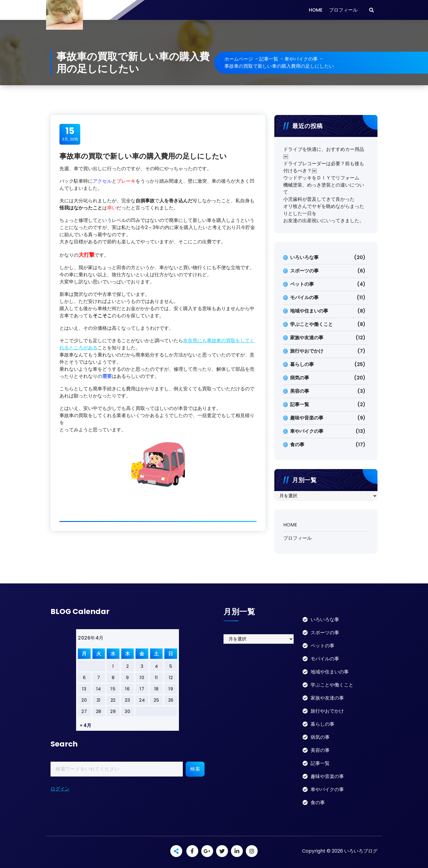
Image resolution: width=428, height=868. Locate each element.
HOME (316, 10)
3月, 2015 (70, 134)
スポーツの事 (304, 271)
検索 (195, 769)
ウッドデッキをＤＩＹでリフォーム (321, 178)
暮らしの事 (302, 364)
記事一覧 (269, 59)
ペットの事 (302, 284)
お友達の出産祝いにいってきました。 (324, 221)
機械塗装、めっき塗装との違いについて (324, 188)
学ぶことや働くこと (311, 324)
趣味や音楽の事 (307, 418)
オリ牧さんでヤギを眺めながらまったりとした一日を (324, 210)
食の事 (297, 445)
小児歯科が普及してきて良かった (319, 199)
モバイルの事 (304, 298)
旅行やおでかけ (307, 351)
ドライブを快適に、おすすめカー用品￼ (324, 153)
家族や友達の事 (307, 338)
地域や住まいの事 (309, 311)
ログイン (60, 789)
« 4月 (86, 725)
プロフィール (343, 10)
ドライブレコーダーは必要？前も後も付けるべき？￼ (324, 167)
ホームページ (239, 59)
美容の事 (300, 391)
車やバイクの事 (301, 59)
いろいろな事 (304, 257)
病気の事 (300, 378)
